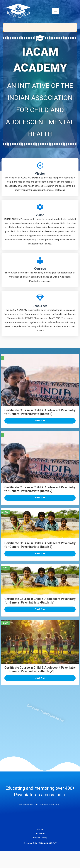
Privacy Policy (40, 838)
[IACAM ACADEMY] (19, 11)
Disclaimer (40, 834)
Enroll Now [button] (40, 421)
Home (40, 829)
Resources (40, 306)
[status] (40, 27)
